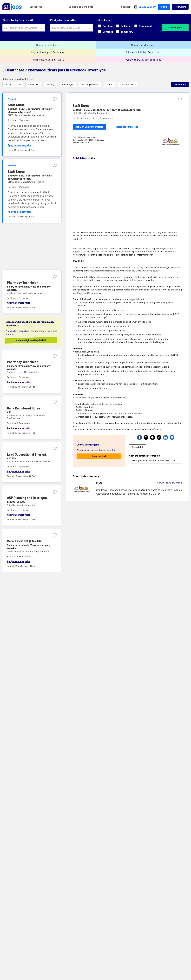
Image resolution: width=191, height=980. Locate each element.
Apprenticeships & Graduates (48, 52)
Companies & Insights (81, 7)
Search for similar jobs (127, 127)
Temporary (125, 32)
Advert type (68, 85)
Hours (109, 85)
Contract (105, 32)
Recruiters (180, 7)
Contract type (127, 85)
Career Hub (36, 7)
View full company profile (170, 483)
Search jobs (175, 27)
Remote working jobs (143, 45)
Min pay (50, 85)
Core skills (33, 85)
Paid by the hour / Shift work (48, 60)
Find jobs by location (64, 20)
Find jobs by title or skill (18, 20)
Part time (106, 26)
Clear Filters (180, 85)
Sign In (164, 7)
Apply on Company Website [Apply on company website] (89, 127)
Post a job (125, 7)
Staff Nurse (81, 106)
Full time (123, 26)
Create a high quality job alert (31, 340)
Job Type (104, 20)
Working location (90, 85)
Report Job (138, 447)
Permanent (143, 26)
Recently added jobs (48, 45)
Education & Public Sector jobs (143, 52)
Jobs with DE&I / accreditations (143, 60)
